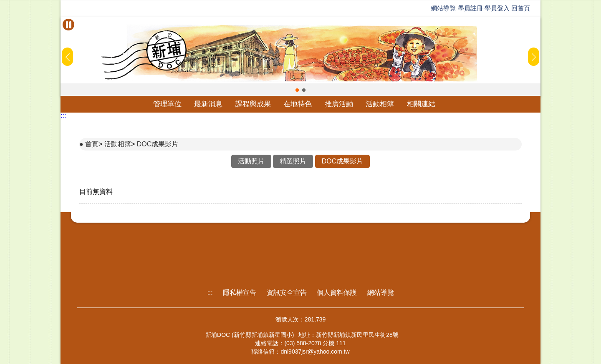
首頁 (92, 144)
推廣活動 (339, 104)
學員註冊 (470, 8)
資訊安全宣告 (287, 292)
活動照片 (251, 161)
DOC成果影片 (158, 144)
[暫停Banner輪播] (68, 25)
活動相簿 (380, 104)
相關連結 (421, 104)
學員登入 (497, 8)
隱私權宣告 (240, 292)
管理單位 (167, 104)
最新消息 (208, 104)
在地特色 (298, 104)
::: (63, 116)
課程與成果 (253, 104)
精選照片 (293, 161)
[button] (297, 90)
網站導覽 (443, 8)
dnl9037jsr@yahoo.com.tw (315, 351)
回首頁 (521, 8)
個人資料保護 (337, 292)
